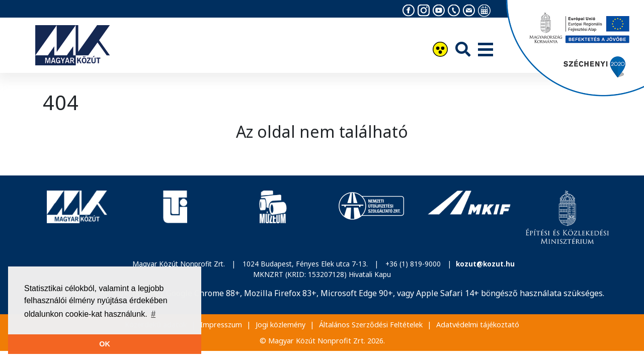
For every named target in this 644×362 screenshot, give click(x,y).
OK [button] (105, 344)
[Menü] (486, 50)
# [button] (153, 314)
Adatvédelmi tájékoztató (478, 325)
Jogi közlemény (280, 325)
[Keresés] (463, 49)
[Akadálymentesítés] (440, 51)
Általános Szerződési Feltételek (371, 325)
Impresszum (221, 325)
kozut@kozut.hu (485, 264)
